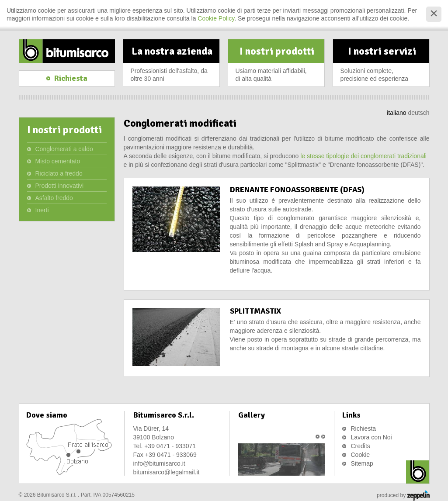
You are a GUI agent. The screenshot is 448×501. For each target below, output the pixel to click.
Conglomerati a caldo (64, 149)
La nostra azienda (172, 66)
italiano (396, 113)
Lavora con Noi (372, 437)
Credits (361, 446)
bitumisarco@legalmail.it (167, 472)
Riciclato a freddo (59, 173)
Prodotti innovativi (60, 186)
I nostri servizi (382, 66)
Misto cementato (58, 161)
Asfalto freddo (54, 198)
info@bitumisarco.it (159, 463)
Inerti (42, 210)
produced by (403, 496)
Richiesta (364, 428)
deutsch (418, 113)
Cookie (361, 455)
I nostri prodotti (277, 66)
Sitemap (362, 463)
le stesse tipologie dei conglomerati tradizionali (363, 156)
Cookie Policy (216, 18)
